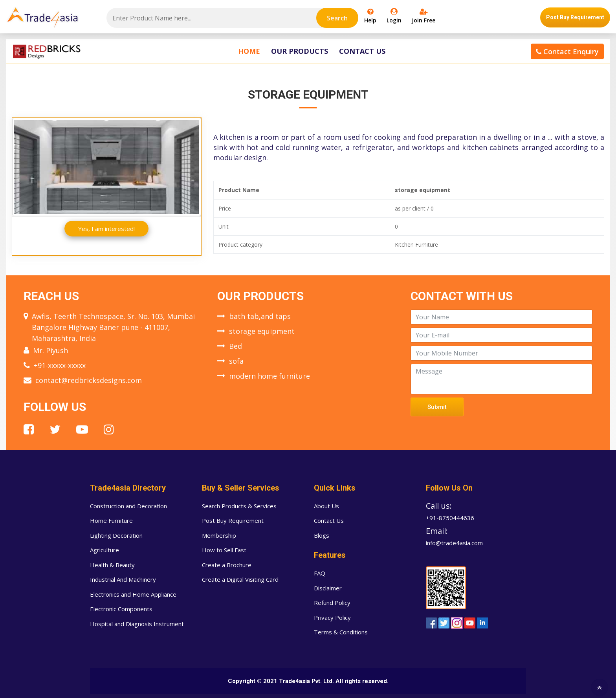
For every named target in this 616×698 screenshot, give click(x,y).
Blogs (322, 535)
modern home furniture (269, 376)
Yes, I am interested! (106, 229)
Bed (236, 346)
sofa (236, 361)
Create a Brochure (227, 565)
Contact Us (362, 51)
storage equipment (262, 331)
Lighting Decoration (116, 535)
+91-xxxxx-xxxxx (60, 365)
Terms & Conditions (341, 632)
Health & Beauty (112, 565)
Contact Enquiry (567, 51)
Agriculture (104, 550)
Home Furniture (111, 520)
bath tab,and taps (260, 316)
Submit (437, 407)
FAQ (320, 573)
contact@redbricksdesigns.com (89, 380)
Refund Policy (332, 603)
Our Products (300, 51)
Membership (219, 535)
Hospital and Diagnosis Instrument (137, 624)
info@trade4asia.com (454, 543)
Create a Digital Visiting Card (240, 579)
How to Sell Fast (224, 550)
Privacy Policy (332, 617)
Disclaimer (328, 588)
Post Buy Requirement (575, 17)
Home (249, 51)
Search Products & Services (239, 506)
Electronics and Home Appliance (133, 594)
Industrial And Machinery (123, 579)
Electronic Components (121, 609)
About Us (326, 506)
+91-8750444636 (450, 518)
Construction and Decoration (128, 506)
